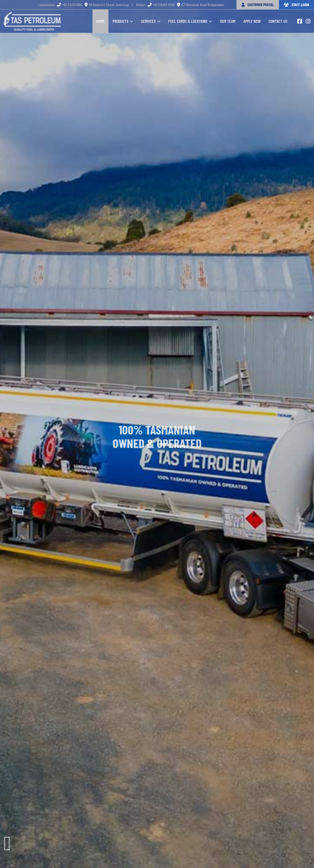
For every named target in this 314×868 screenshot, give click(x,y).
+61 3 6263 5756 (161, 5)
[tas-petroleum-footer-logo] (32, 14)
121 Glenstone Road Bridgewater (201, 5)
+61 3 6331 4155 (70, 5)
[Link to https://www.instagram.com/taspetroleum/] (308, 21)
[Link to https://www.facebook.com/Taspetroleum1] (300, 21)
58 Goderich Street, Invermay (107, 5)
